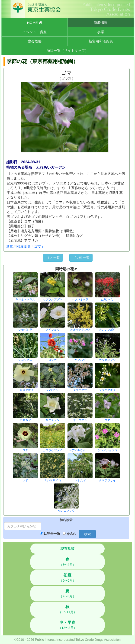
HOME (35, 23)
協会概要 (35, 41)
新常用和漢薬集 (101, 41)
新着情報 (101, 23)
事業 (101, 32)
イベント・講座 (34, 32)
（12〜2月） (67, 625)
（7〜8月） (67, 593)
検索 (87, 534)
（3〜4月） (67, 562)
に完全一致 (52, 534)
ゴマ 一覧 (53, 258)
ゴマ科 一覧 (81, 258)
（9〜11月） (67, 609)
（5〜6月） (67, 578)
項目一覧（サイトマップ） (67, 50)
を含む (71, 534)
